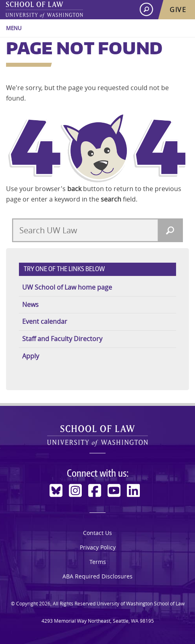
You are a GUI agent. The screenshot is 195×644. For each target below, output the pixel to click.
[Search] (170, 230)
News (30, 305)
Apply (31, 356)
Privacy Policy (98, 547)
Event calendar (45, 321)
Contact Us (97, 533)
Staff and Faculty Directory (62, 339)
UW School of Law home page (67, 287)
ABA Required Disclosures (97, 576)
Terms (98, 562)
